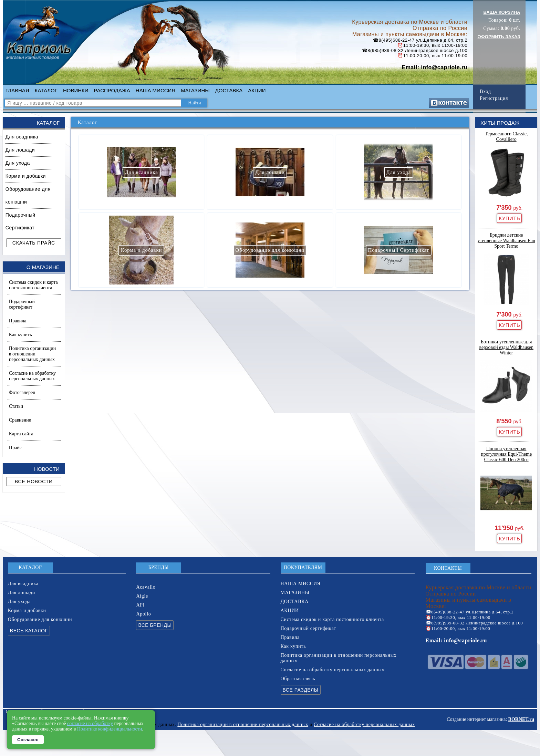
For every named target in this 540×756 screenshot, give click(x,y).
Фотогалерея (22, 392)
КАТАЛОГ (46, 90)
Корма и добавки (26, 176)
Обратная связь (298, 679)
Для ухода (18, 163)
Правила (18, 321)
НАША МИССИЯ (155, 90)
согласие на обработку (90, 723)
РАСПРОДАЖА (112, 90)
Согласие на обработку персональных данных (32, 376)
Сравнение (20, 420)
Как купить (20, 335)
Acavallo (146, 587)
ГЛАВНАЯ (17, 90)
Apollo (143, 614)
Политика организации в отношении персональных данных (32, 354)
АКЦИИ (257, 90)
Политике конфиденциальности (110, 729)
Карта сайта (21, 434)
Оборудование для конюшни (28, 195)
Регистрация (494, 98)
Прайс (15, 448)
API (140, 605)
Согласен (28, 740)
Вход (485, 91)
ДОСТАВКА (229, 90)
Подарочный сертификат (22, 304)
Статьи (16, 406)
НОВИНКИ (76, 90)
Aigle (142, 596)
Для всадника (22, 137)
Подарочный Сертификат (20, 221)
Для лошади (20, 150)
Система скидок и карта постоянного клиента (33, 285)
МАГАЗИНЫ (195, 90)
